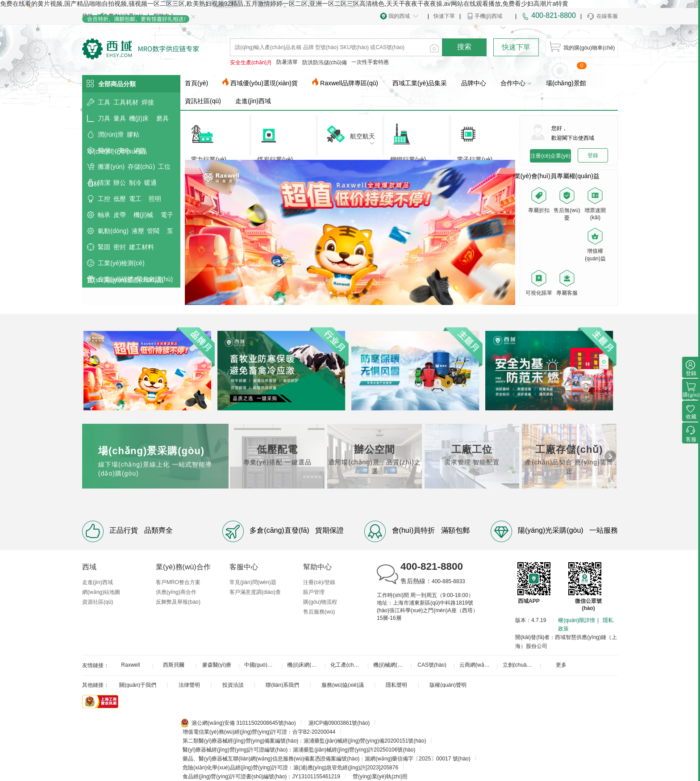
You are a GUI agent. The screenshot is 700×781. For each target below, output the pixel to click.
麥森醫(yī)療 (217, 665)
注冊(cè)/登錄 (319, 582)
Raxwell (130, 665)
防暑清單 (287, 62)
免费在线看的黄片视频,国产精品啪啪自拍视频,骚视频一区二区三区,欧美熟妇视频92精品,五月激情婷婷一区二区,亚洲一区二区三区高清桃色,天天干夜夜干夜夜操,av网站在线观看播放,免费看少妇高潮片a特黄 (284, 4)
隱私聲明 (396, 685)
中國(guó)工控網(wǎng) (262, 665)
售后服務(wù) (319, 612)
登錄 (593, 155)
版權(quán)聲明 (448, 685)
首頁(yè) (196, 83)
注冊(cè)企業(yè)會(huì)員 (550, 158)
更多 (561, 665)
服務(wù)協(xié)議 (343, 685)
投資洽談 (233, 685)
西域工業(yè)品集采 (420, 83)
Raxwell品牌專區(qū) (349, 83)
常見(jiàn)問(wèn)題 (253, 582)
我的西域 (399, 16)
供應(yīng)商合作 (176, 592)
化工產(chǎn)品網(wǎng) (348, 665)
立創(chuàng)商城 (521, 665)
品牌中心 (474, 83)
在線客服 (602, 17)
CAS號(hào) (432, 665)
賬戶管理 (314, 592)
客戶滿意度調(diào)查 (255, 592)
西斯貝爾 (174, 665)
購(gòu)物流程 (320, 602)
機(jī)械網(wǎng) (391, 665)
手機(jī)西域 (488, 16)
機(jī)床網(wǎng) (305, 665)
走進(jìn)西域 (253, 101)
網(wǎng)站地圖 (101, 592)
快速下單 (444, 16)
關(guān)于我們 (138, 685)
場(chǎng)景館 (566, 83)
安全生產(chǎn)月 (251, 63)
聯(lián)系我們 (282, 685)
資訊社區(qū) (203, 101)
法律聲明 (189, 685)
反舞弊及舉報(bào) (178, 602)
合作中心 (516, 83)
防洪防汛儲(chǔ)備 (325, 63)
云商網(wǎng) (476, 665)
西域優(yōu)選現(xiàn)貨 (264, 83)
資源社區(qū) (98, 602)
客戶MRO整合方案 (178, 582)
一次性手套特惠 (370, 62)
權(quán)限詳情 (577, 620)
